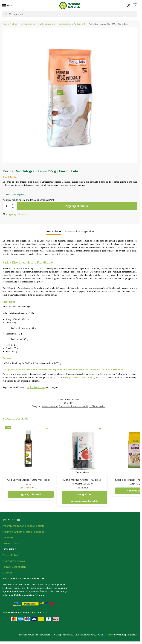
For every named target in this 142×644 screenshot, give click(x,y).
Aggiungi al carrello (77, 206)
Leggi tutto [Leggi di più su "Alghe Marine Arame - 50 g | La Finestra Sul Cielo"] (85, 494)
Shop (15, 24)
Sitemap (8, 573)
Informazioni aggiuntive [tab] (80, 232)
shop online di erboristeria (80, 377)
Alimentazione (28, 24)
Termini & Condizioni (14, 567)
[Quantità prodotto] (6, 206)
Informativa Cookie (14, 561)
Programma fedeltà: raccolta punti (23, 526)
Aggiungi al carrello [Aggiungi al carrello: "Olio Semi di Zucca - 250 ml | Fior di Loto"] (31, 494)
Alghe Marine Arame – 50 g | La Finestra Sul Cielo (82, 482)
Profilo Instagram (13, 532)
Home (6, 24)
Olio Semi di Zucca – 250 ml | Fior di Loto (29, 482)
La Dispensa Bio (47, 24)
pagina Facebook (35, 387)
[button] (135, 6)
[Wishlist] (47, 429)
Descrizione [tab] (53, 232)
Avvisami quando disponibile (84, 501)
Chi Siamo (8, 538)
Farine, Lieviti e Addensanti (72, 24)
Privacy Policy (10, 555)
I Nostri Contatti (12, 543)
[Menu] (7, 6)
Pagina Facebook (34, 532)
